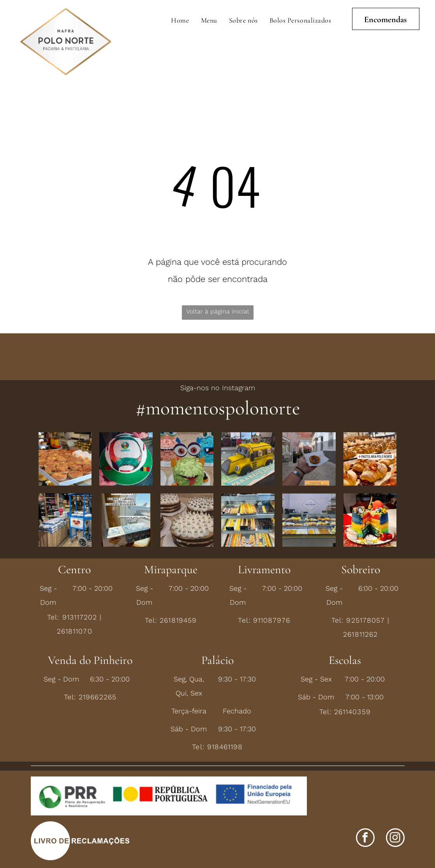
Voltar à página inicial (217, 311)
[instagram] (395, 839)
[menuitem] (180, 20)
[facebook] (365, 839)
